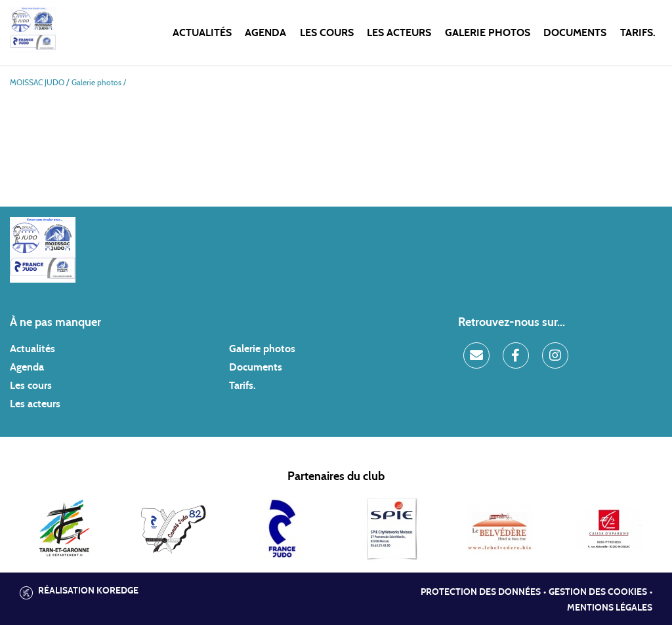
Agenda (265, 33)
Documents (575, 33)
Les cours (327, 33)
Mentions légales (610, 608)
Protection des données (481, 592)
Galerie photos (488, 33)
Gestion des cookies (598, 592)
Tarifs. (638, 33)
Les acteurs (399, 33)
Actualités (202, 33)
